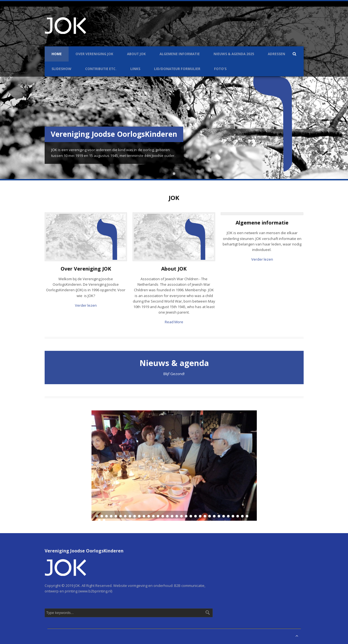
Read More (174, 322)
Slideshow (61, 69)
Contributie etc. (101, 69)
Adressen (276, 54)
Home (57, 54)
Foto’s (220, 69)
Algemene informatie (180, 54)
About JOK (136, 54)
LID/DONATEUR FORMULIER (177, 69)
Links (135, 69)
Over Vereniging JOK (94, 54)
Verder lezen (86, 305)
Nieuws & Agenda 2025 (234, 54)
